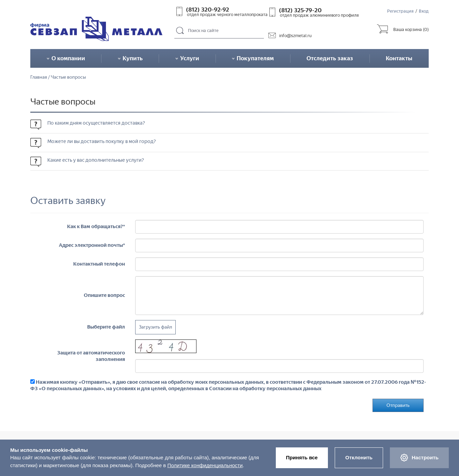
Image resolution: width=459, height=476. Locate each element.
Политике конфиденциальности (205, 465)
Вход (424, 11)
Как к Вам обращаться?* (96, 226)
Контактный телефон (99, 264)
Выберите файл (106, 327)
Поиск (180, 31)
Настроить (419, 458)
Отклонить (359, 457)
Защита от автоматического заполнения (91, 356)
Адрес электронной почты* (92, 245)
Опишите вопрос (104, 295)
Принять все (302, 457)
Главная (39, 77)
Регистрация (400, 11)
